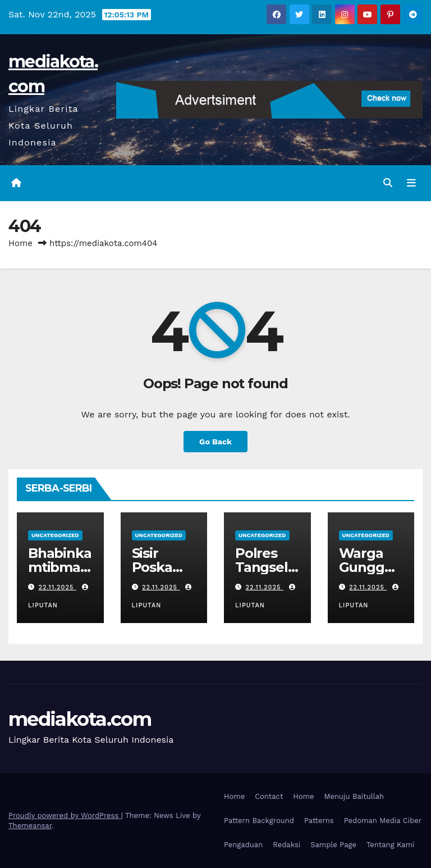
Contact (269, 796)
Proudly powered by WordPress (65, 815)
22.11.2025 (58, 587)
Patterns (319, 821)
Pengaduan (243, 845)
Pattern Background (259, 821)
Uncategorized (55, 535)
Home (20, 243)
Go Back (215, 442)
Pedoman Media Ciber (383, 821)
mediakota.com (80, 719)
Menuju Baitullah (354, 796)
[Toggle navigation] (411, 183)
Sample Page (333, 845)
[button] (388, 183)
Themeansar (30, 826)
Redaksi (286, 845)
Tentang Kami (391, 845)
